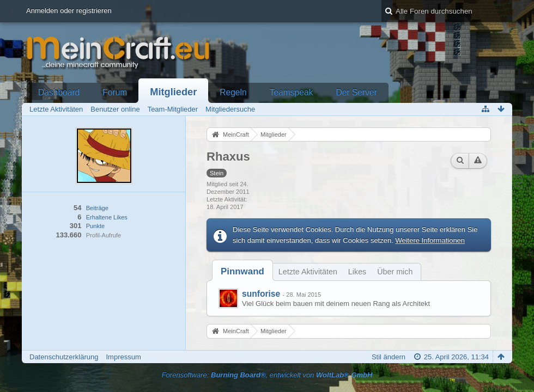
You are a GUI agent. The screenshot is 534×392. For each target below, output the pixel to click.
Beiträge (97, 208)
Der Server (356, 92)
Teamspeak (292, 92)
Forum (115, 92)
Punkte (95, 226)
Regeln (233, 92)
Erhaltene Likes (107, 217)
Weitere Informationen (430, 240)
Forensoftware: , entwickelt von (267, 375)
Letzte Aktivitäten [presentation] (308, 272)
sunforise (261, 294)
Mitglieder (173, 92)
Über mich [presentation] (395, 272)
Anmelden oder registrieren (69, 11)
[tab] (242, 271)
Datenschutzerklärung (64, 357)
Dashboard (59, 92)
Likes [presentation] (357, 272)
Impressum (123, 357)
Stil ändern (389, 357)
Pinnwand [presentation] (242, 271)
